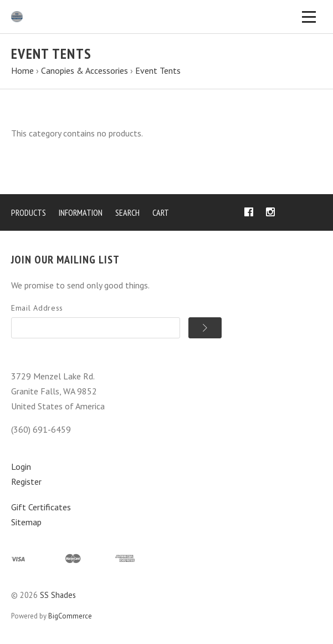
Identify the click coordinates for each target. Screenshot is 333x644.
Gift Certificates (41, 507)
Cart (161, 212)
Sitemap (26, 522)
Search (127, 212)
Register (26, 481)
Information (81, 212)
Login (21, 466)
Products (29, 212)
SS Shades (58, 595)
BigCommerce (70, 616)
